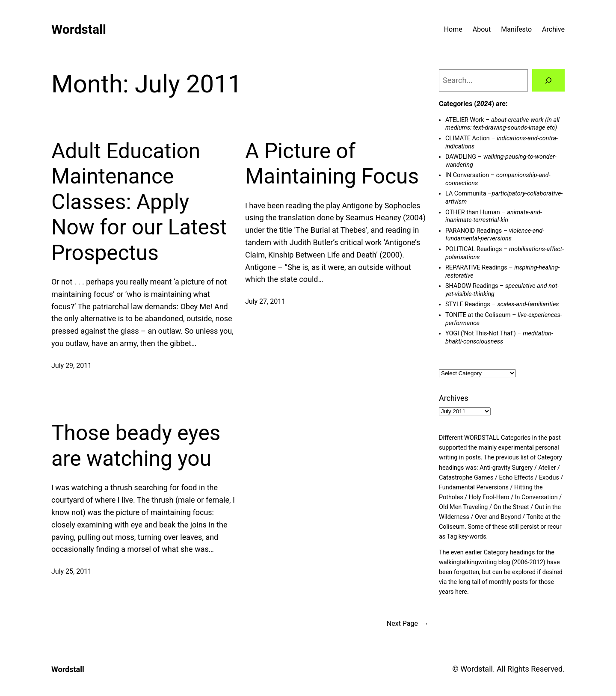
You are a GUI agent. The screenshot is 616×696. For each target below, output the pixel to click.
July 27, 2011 (265, 301)
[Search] (548, 80)
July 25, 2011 (71, 571)
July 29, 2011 (71, 366)
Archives (454, 398)
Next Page (408, 624)
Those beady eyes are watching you (136, 446)
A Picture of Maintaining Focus (332, 164)
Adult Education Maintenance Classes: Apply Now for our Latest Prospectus (139, 202)
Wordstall (79, 29)
